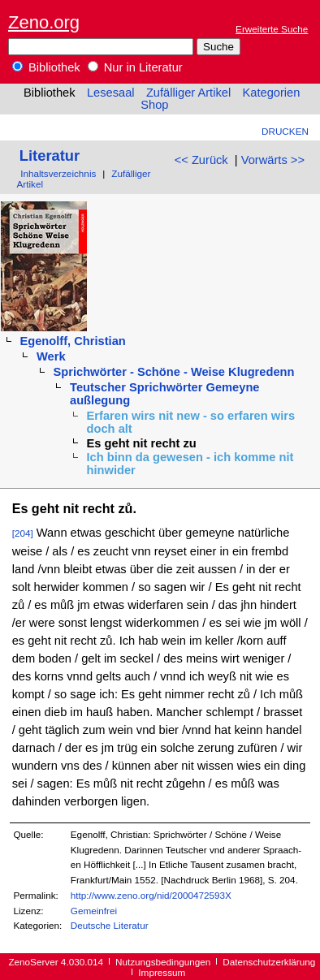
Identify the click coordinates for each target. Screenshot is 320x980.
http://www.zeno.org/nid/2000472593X (151, 895)
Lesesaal (111, 93)
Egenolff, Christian (72, 341)
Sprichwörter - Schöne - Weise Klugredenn (174, 372)
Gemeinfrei (94, 911)
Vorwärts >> (273, 160)
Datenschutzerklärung (269, 962)
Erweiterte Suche (272, 29)
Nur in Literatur (135, 67)
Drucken (285, 131)
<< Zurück (201, 160)
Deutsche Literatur (110, 925)
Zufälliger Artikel (188, 93)
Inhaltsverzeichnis (58, 173)
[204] (23, 533)
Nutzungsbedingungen (163, 962)
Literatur (50, 155)
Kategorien (271, 93)
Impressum (162, 972)
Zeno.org (44, 22)
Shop (154, 105)
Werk (51, 356)
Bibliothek (46, 67)
